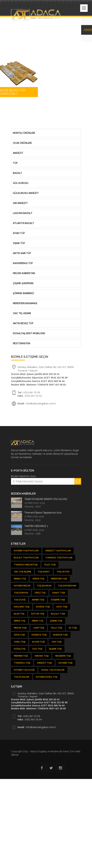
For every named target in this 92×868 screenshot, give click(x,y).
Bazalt (17, 173)
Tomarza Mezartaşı (26, 565)
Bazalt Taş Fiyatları (26, 558)
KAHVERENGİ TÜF (23, 263)
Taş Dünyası (21, 593)
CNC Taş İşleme (22, 572)
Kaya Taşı (62, 607)
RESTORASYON (22, 343)
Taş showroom (67, 586)
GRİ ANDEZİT (20, 203)
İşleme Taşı (55, 649)
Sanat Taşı (59, 593)
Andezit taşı (44, 663)
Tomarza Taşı (22, 663)
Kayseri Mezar (22, 586)
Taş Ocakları (22, 677)
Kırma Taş (20, 621)
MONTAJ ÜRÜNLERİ (24, 133)
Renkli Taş (20, 579)
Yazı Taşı (37, 649)
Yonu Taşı (20, 642)
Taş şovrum (44, 586)
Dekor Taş (38, 579)
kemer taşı (38, 600)
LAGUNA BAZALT (23, 213)
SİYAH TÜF (19, 233)
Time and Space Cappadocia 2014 (43, 513)
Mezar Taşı (20, 628)
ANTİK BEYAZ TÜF (23, 323)
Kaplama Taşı (22, 607)
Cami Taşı (39, 628)
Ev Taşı (73, 628)
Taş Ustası (63, 572)
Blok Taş (19, 614)
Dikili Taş (40, 593)
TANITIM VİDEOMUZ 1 (36, 526)
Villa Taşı (56, 628)
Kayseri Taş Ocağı (24, 670)
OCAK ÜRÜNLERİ (22, 143)
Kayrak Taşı (43, 607)
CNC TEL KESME (22, 313)
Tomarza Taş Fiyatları (59, 558)
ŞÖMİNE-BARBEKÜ (23, 293)
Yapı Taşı (56, 642)
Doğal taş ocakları (53, 670)
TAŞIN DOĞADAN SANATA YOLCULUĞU (46, 499)
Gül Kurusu (21, 183)
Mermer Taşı (21, 656)
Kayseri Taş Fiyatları (26, 551)
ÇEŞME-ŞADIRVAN (23, 283)
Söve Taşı (19, 635)
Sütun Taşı (38, 614)
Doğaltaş (20, 649)
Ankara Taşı (42, 656)
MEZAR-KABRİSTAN (24, 273)
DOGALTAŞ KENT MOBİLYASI (29, 333)
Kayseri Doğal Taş (47, 677)
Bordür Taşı (60, 635)
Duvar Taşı (38, 642)
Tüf (15, 163)
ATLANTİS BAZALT (23, 223)
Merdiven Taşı (59, 579)
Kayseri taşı (65, 663)
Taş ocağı (20, 600)
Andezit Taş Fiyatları (58, 551)
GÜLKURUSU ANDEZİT (26, 193)
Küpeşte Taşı (39, 635)
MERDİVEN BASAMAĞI (25, 303)
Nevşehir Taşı (63, 656)
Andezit (18, 153)
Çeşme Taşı (56, 621)
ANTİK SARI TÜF (22, 253)
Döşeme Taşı (58, 600)
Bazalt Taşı (58, 614)
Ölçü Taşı (50, 565)
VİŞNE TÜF (19, 243)
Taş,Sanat (44, 572)
